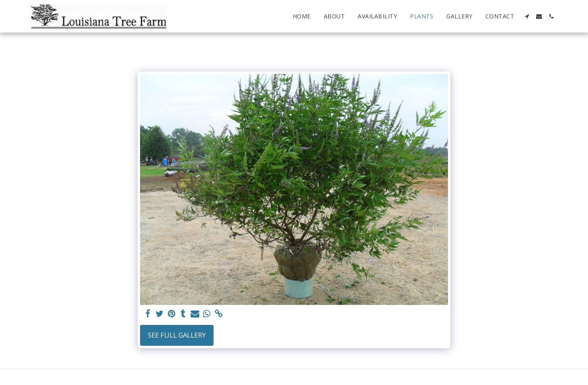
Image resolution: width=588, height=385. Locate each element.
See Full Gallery (177, 335)
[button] (527, 16)
